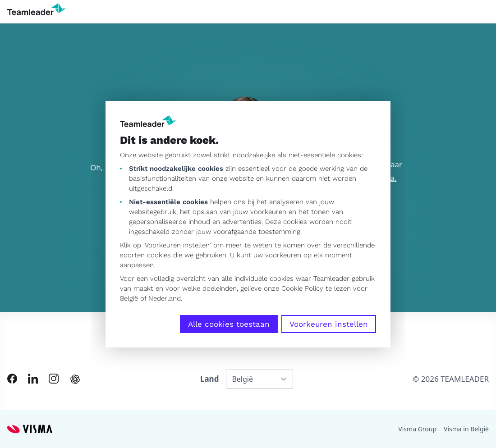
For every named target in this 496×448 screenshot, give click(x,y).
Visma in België (466, 429)
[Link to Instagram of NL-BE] (54, 379)
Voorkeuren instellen (329, 324)
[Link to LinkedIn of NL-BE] (33, 379)
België (129, 298)
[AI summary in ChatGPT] (75, 379)
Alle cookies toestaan (229, 324)
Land (209, 379)
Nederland (165, 298)
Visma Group (417, 429)
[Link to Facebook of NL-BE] (12, 379)
